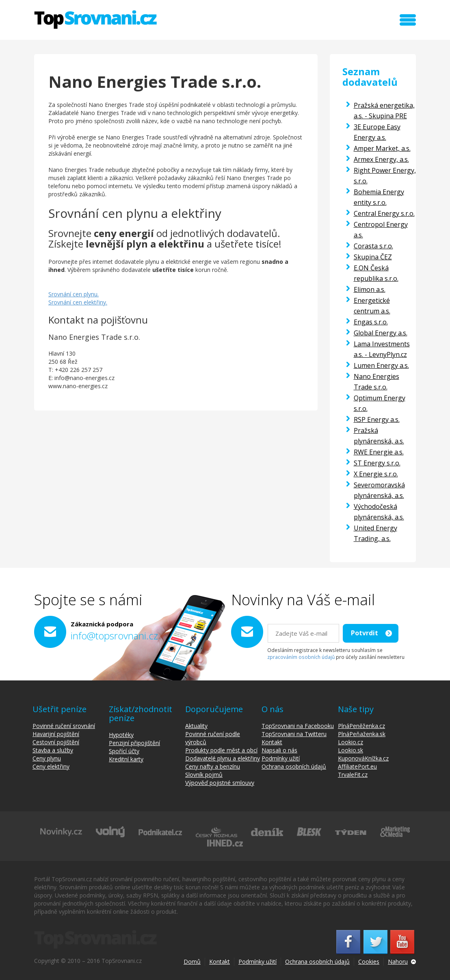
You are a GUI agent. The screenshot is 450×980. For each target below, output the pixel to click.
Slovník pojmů (204, 775)
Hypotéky (121, 735)
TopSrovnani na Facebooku (298, 726)
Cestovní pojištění (56, 742)
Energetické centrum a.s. (372, 306)
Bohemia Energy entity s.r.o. (379, 197)
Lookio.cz (350, 742)
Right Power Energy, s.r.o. (385, 176)
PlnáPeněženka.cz (361, 726)
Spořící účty (124, 751)
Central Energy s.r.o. (384, 213)
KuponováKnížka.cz (363, 758)
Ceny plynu (47, 758)
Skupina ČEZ (373, 257)
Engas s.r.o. (371, 322)
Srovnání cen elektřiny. (78, 302)
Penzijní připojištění (134, 743)
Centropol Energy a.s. (381, 230)
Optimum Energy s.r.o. (380, 403)
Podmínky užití (281, 758)
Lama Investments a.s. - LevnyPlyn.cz (382, 349)
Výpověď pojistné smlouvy (220, 783)
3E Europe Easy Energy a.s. (377, 132)
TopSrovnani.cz (95, 20)
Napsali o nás (279, 750)
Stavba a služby (53, 750)
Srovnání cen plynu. (74, 294)
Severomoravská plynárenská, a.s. (379, 490)
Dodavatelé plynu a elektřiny (223, 758)
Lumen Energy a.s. (381, 365)
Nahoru (398, 962)
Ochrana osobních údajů (294, 766)
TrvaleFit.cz (353, 775)
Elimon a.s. (370, 289)
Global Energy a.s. (381, 333)
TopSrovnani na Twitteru (294, 734)
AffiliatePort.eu (357, 766)
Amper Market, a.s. (382, 148)
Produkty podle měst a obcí (221, 750)
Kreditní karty (126, 759)
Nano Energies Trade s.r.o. (376, 382)
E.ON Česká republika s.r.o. (376, 273)
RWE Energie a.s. (379, 452)
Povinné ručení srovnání (64, 726)
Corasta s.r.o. (373, 246)
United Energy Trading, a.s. (375, 533)
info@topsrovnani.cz (114, 636)
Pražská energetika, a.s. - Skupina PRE (384, 111)
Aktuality (196, 726)
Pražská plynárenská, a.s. (379, 436)
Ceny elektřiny (51, 766)
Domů (192, 962)
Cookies (369, 962)
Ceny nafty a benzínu (213, 766)
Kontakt (272, 742)
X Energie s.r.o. (376, 474)
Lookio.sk (350, 750)
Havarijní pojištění (56, 734)
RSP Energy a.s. (377, 419)
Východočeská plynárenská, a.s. (379, 512)
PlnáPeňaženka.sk (362, 734)
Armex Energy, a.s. (381, 159)
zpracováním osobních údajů (301, 657)
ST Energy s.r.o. (377, 463)
